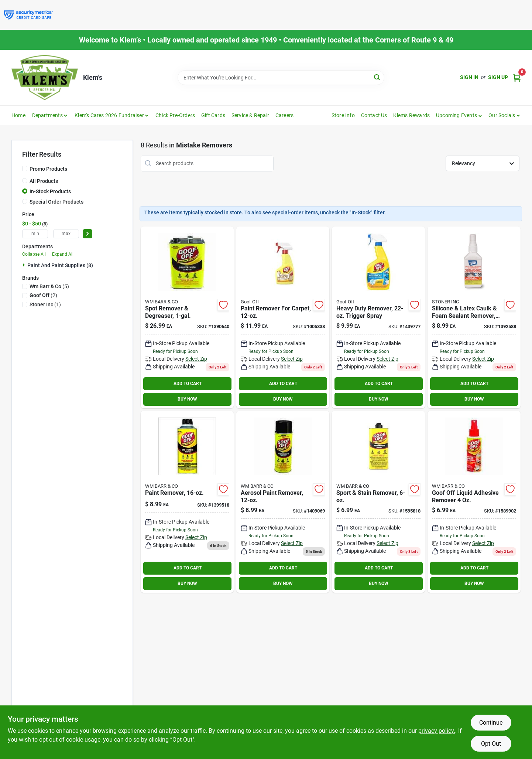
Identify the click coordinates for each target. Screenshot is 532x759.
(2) (43, 295)
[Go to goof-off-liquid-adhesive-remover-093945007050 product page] (474, 502)
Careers (284, 115)
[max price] (66, 234)
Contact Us (374, 115)
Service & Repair (250, 115)
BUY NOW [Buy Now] (187, 399)
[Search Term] (281, 78)
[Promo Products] (25, 169)
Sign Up (498, 77)
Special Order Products (56, 202)
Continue (491, 723)
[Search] (377, 77)
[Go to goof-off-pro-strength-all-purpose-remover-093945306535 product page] (187, 502)
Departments (47, 115)
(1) (45, 304)
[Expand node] (25, 265)
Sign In (469, 77)
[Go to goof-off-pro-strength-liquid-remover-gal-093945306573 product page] (187, 317)
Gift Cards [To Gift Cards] (213, 115)
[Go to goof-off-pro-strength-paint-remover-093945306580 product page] (283, 502)
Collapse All (34, 254)
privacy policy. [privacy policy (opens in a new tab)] (437, 731)
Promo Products (48, 169)
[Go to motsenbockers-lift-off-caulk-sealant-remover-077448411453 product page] (474, 317)
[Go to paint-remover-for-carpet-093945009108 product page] (283, 317)
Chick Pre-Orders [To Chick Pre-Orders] (175, 115)
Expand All (63, 254)
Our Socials (502, 115)
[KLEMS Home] (45, 78)
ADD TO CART (188, 384)
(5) (49, 286)
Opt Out (491, 744)
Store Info (343, 115)
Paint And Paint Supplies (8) (60, 265)
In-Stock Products (50, 191)
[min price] (35, 234)
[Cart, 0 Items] (517, 77)
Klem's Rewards (411, 115)
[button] (459, 115)
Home (18, 115)
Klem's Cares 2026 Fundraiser (109, 115)
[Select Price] (87, 234)
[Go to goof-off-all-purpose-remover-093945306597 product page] (378, 317)
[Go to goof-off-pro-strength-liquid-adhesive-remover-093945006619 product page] (378, 502)
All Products (44, 181)
